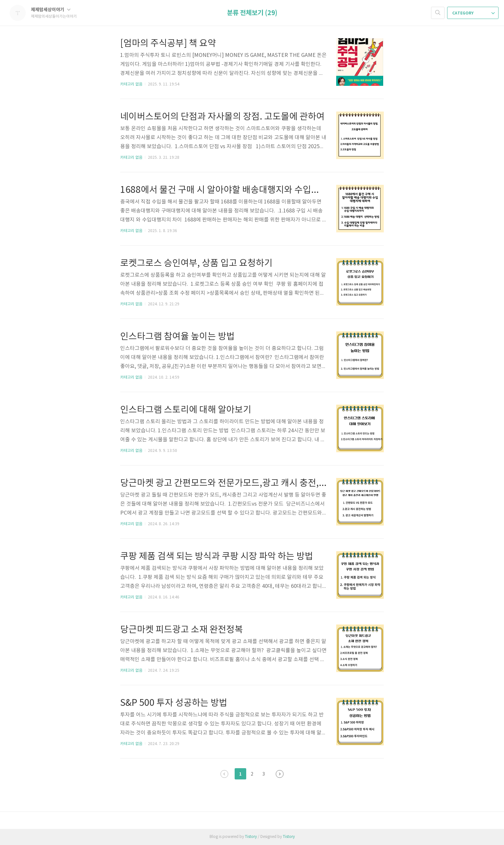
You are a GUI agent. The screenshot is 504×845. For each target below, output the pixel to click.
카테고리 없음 (131, 84)
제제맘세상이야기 (51, 10)
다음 (280, 774)
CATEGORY (473, 13)
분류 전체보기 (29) (252, 13)
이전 (224, 774)
